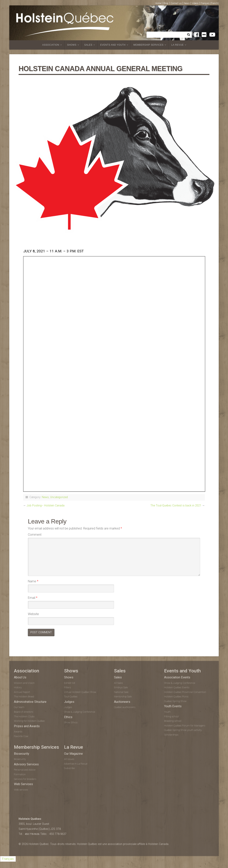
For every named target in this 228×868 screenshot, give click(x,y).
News (187, 3)
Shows (72, 45)
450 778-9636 (32, 834)
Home (158, 3)
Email (33, 598)
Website (33, 614)
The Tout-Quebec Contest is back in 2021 (176, 506)
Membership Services (148, 45)
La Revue (178, 45)
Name (33, 581)
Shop (166, 3)
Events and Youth (113, 45)
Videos (195, 3)
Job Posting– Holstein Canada (46, 506)
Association (51, 45)
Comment (35, 535)
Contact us (176, 3)
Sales (88, 45)
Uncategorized (59, 497)
